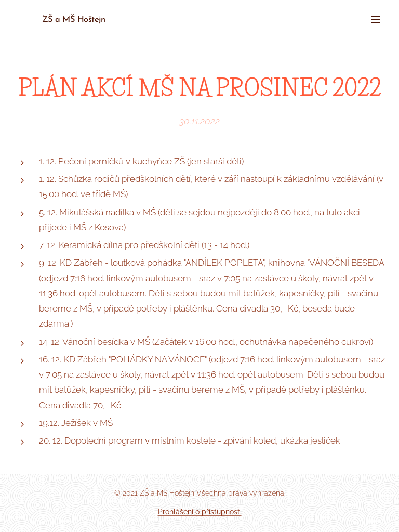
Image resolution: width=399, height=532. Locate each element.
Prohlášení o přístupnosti (200, 512)
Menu (376, 20)
